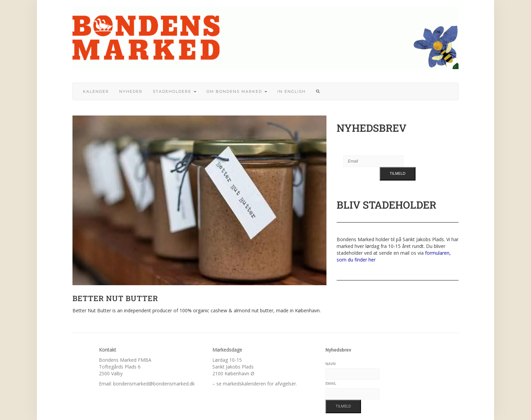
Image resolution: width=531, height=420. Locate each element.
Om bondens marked (237, 91)
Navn (331, 364)
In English (292, 91)
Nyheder (131, 91)
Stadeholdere (175, 91)
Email (331, 384)
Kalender (96, 91)
